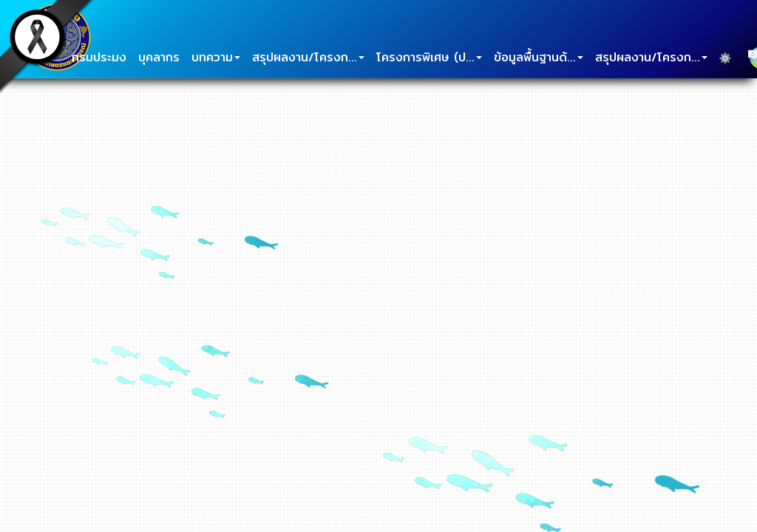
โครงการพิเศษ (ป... (429, 57)
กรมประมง (99, 57)
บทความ (216, 57)
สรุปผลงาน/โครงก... (308, 57)
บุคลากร (159, 57)
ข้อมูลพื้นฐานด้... (539, 57)
